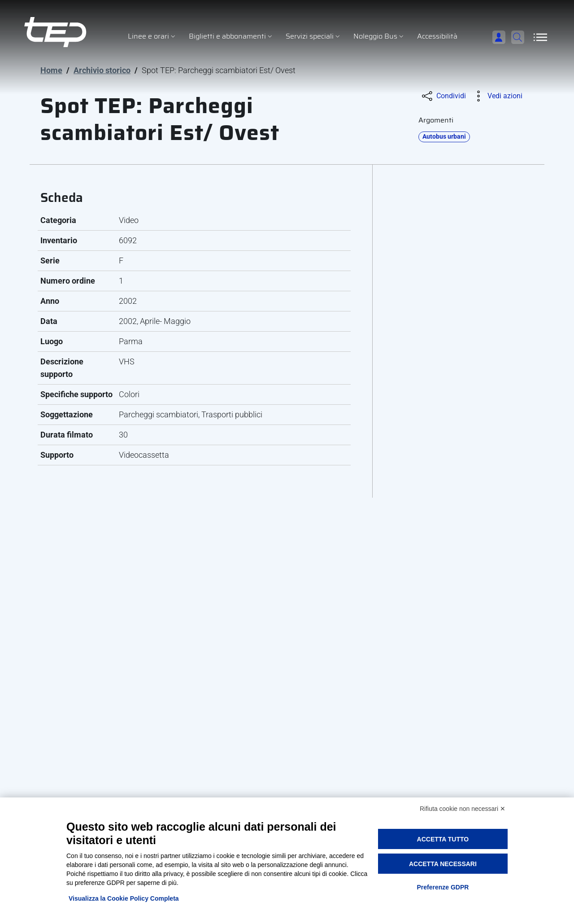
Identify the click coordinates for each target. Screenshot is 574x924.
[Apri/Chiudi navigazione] (540, 37)
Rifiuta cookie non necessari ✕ (463, 809)
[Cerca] (513, 37)
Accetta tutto (443, 839)
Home (51, 70)
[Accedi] (485, 37)
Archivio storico (102, 70)
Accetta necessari (443, 864)
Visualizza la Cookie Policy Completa (124, 898)
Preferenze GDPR (443, 887)
